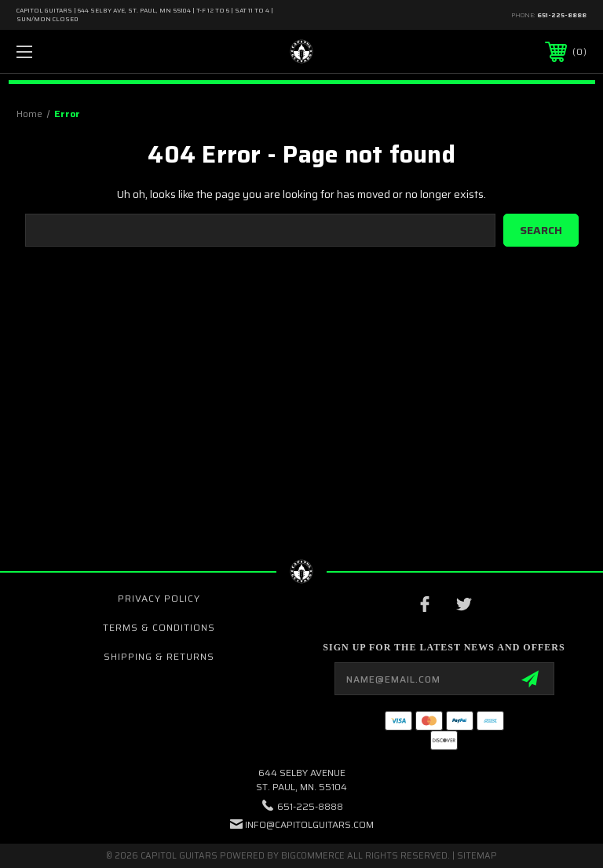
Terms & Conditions (159, 627)
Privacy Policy (159, 598)
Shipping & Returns (159, 656)
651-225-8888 (562, 15)
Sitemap (477, 856)
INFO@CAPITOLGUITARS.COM (309, 824)
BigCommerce (313, 856)
